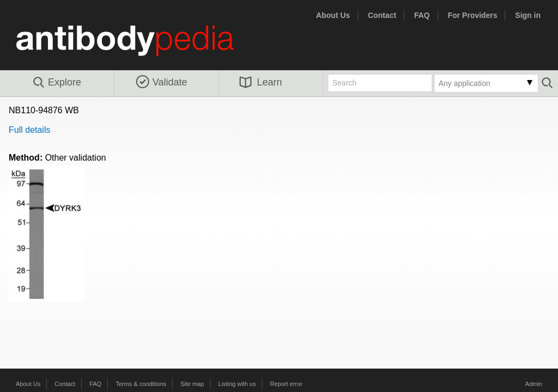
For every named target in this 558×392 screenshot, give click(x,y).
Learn (261, 82)
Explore (56, 83)
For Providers (472, 15)
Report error (286, 384)
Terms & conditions (141, 384)
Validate (162, 82)
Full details (29, 130)
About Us (333, 15)
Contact (382, 15)
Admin (534, 384)
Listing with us (237, 384)
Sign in (528, 15)
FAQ (422, 15)
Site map (192, 384)
